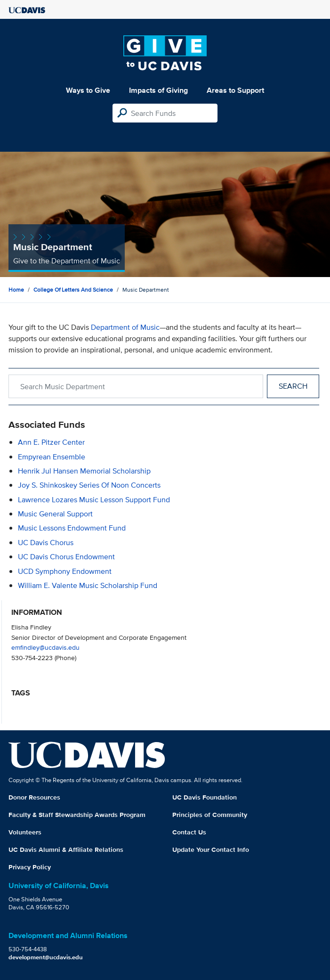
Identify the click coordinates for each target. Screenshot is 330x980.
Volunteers (25, 832)
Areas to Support (235, 90)
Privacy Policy (30, 867)
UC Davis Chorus (46, 543)
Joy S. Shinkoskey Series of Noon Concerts (89, 485)
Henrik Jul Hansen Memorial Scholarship (84, 471)
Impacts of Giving (158, 90)
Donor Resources (34, 797)
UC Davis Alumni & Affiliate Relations (66, 849)
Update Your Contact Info (211, 849)
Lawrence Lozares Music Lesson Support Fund (94, 500)
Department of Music (125, 327)
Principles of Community (210, 815)
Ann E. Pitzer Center (51, 442)
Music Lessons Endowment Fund (72, 528)
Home (16, 290)
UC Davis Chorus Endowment (66, 557)
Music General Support (55, 514)
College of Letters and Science (73, 290)
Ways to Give (88, 90)
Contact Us (189, 832)
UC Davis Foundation (205, 797)
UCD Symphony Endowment (65, 571)
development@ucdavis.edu (46, 957)
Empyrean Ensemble (52, 457)
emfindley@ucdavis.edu (45, 647)
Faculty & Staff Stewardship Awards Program (77, 815)
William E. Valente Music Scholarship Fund (88, 585)
